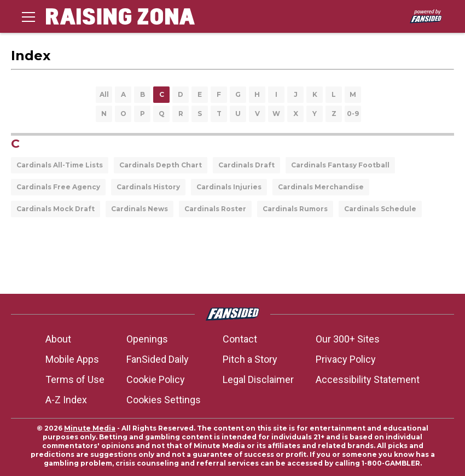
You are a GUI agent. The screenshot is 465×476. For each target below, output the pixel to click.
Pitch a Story (250, 359)
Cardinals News (139, 209)
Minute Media (90, 428)
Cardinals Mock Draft (56, 209)
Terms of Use (75, 379)
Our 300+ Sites (348, 339)
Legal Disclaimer (258, 379)
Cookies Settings (164, 400)
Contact (240, 339)
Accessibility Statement (368, 379)
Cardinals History (148, 187)
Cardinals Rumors (295, 209)
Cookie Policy (156, 379)
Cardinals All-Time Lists (60, 165)
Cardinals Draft (246, 165)
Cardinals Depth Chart (161, 165)
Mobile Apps (72, 359)
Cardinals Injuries (229, 187)
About (58, 339)
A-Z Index (66, 400)
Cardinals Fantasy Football (340, 165)
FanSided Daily (158, 359)
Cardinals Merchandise (321, 187)
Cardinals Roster (215, 209)
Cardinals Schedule (380, 209)
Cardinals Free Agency (58, 187)
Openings (147, 339)
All (104, 94)
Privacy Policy (346, 359)
